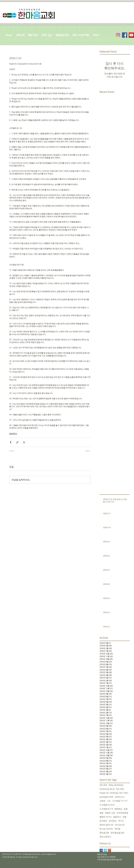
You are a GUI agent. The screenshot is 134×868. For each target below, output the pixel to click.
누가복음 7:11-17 (120, 801)
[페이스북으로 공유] (11, 442)
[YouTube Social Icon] (131, 35)
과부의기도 (120, 797)
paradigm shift (106, 797)
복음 (101, 813)
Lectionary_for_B (107, 789)
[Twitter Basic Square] (105, 850)
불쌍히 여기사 (106, 817)
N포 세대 (120, 789)
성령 (124, 817)
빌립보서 (117, 817)
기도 (109, 801)
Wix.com (34, 857)
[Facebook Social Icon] (125, 35)
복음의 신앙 (110, 813)
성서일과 (103, 821)
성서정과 (113, 821)
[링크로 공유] (17, 442)
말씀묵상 (13, 434)
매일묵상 (118, 809)
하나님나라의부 (106, 829)
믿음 (126, 809)
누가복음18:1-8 (106, 809)
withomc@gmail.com (49, 854)
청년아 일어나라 (107, 825)
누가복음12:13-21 (107, 805)
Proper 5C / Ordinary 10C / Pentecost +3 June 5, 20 (115, 793)
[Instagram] (118, 35)
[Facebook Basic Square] (101, 850)
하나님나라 (120, 825)
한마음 (117, 829)
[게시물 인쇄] (24, 442)
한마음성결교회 (117, 833)
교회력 (102, 801)
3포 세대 (103, 785)
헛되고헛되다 (105, 837)
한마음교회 (104, 833)
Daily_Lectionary (116, 785)
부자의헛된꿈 (123, 813)
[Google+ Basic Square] (109, 850)
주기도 (121, 821)
